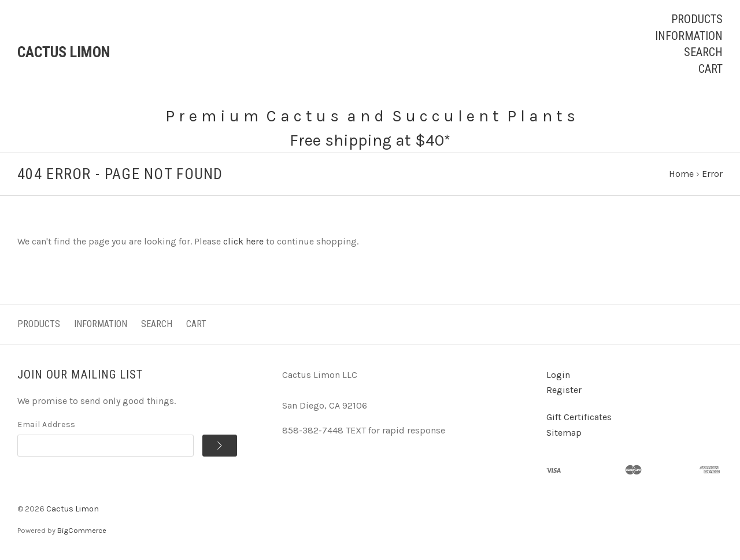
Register (564, 390)
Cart (711, 69)
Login (558, 375)
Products (697, 19)
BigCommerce (82, 530)
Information (689, 36)
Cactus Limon (73, 509)
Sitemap (564, 433)
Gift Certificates (579, 417)
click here (243, 241)
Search (703, 52)
